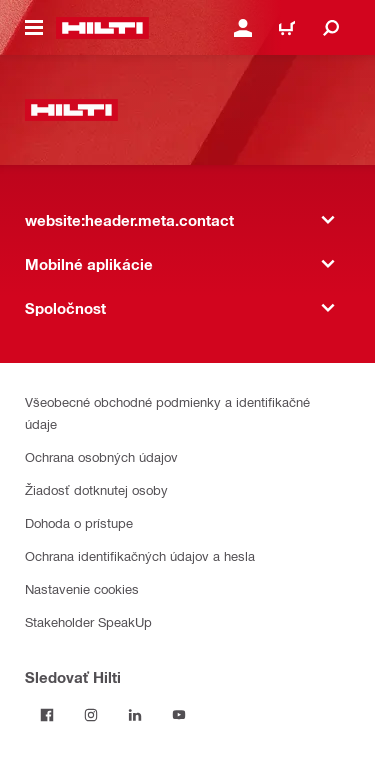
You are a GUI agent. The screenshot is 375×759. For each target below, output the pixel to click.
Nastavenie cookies (82, 588)
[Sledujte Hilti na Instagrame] (91, 715)
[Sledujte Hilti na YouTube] (179, 715)
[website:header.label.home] (102, 28)
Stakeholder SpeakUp (88, 621)
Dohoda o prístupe (79, 522)
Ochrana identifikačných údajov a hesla (140, 555)
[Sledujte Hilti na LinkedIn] (135, 715)
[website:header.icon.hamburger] (34, 28)
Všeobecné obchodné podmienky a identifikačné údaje (167, 412)
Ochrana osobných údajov (101, 456)
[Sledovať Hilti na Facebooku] (47, 715)
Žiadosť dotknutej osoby (96, 489)
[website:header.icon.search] (331, 28)
